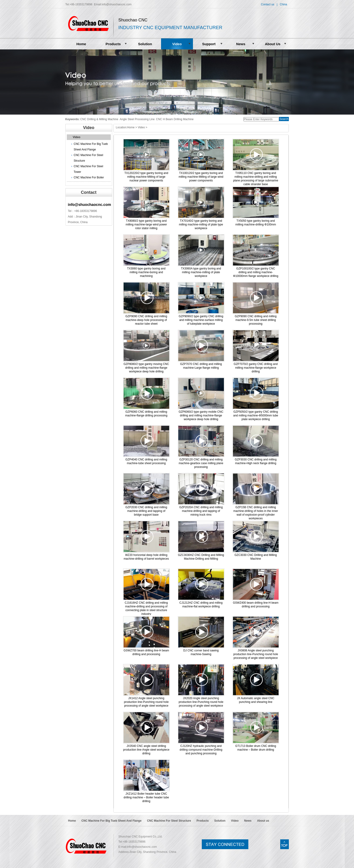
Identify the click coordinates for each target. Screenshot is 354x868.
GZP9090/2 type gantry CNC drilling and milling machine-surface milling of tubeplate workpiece (201, 320)
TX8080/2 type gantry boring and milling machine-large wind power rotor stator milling (146, 225)
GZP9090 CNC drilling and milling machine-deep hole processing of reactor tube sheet (146, 320)
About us (263, 821)
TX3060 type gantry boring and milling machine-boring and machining (146, 272)
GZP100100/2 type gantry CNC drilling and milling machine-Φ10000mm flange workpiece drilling (256, 272)
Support (209, 44)
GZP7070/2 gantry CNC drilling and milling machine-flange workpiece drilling (256, 368)
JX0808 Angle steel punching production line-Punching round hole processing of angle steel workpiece (256, 654)
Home (81, 44)
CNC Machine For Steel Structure (89, 158)
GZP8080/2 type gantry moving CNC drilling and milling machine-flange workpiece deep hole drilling (146, 368)
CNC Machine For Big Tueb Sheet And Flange (91, 147)
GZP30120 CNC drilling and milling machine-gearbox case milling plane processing (201, 463)
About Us (273, 44)
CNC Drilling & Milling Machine (99, 119)
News (241, 44)
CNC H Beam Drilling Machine (175, 119)
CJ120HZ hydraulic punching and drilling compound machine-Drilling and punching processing (201, 750)
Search (284, 119)
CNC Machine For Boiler (89, 177)
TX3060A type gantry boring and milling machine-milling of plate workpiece (201, 272)
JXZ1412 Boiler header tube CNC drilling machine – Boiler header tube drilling (146, 797)
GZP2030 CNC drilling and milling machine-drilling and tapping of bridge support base (146, 511)
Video (177, 44)
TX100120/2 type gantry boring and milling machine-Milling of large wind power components (201, 177)
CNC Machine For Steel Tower (89, 169)
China (283, 4)
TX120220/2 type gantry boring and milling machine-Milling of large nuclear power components (146, 177)
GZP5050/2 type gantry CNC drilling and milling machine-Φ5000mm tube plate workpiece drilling (256, 415)
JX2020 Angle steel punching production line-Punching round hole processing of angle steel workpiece (201, 702)
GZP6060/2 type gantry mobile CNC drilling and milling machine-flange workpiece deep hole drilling (201, 415)
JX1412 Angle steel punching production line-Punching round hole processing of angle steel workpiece (146, 702)
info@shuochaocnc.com (117, 4)
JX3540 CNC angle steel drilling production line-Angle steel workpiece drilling (146, 750)
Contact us (268, 4)
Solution (145, 44)
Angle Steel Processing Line (137, 119)
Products (113, 44)
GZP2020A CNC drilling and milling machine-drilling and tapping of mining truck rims (201, 511)
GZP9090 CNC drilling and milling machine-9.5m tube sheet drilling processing (256, 320)
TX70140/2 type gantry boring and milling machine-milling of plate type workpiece (201, 225)
